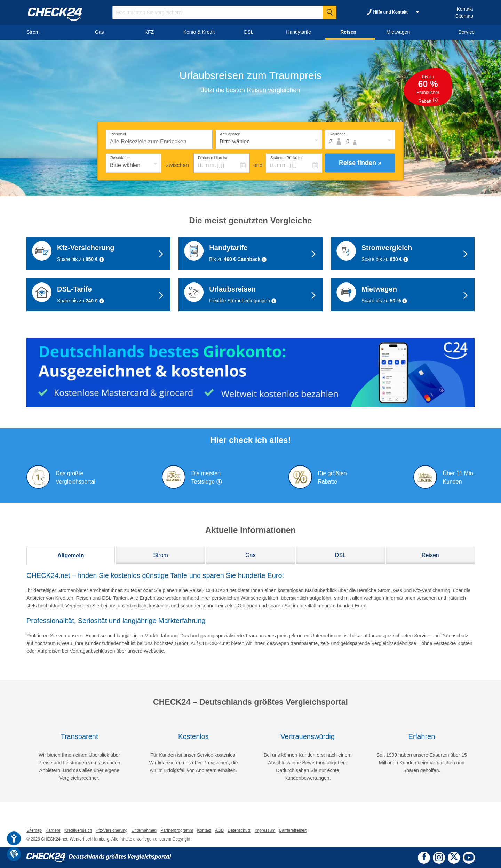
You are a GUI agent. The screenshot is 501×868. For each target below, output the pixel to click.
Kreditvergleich (78, 830)
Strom (161, 555)
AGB (219, 830)
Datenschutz (239, 830)
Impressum (265, 830)
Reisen (430, 555)
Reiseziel (118, 134)
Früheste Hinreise (213, 157)
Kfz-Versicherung (112, 830)
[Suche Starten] (329, 13)
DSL (340, 555)
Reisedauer (120, 157)
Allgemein (71, 555)
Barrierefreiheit (293, 830)
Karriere (53, 830)
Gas (250, 555)
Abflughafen (230, 134)
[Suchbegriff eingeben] (224, 13)
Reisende (337, 134)
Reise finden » (360, 163)
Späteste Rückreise (287, 157)
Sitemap (464, 16)
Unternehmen (144, 830)
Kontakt (465, 9)
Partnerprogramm (177, 830)
